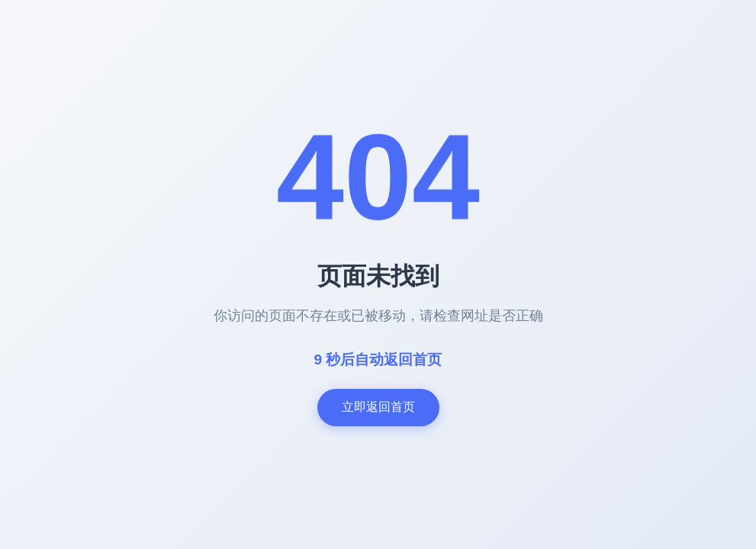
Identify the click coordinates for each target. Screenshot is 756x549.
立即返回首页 (378, 407)
